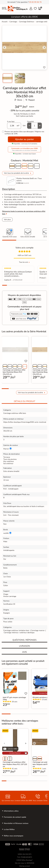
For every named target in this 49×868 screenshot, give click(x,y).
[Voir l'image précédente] (34, 682)
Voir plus (7, 220)
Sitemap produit (25, 866)
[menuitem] (7, 78)
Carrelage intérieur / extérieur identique (19, 633)
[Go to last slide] (5, 47)
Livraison (24, 646)
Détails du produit (25, 401)
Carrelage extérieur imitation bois (16, 630)
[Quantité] (34, 126)
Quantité (30, 122)
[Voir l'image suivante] (26, 743)
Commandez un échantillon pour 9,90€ (24, 149)
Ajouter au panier (24, 139)
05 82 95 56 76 (35, 2)
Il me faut (11, 122)
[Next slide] (44, 47)
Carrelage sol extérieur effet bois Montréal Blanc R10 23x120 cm (14, 372)
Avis (24, 652)
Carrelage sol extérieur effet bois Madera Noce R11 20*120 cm (15, 764)
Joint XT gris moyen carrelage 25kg (14, 698)
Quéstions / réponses (24, 640)
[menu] (4, 9)
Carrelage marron (38, 630)
